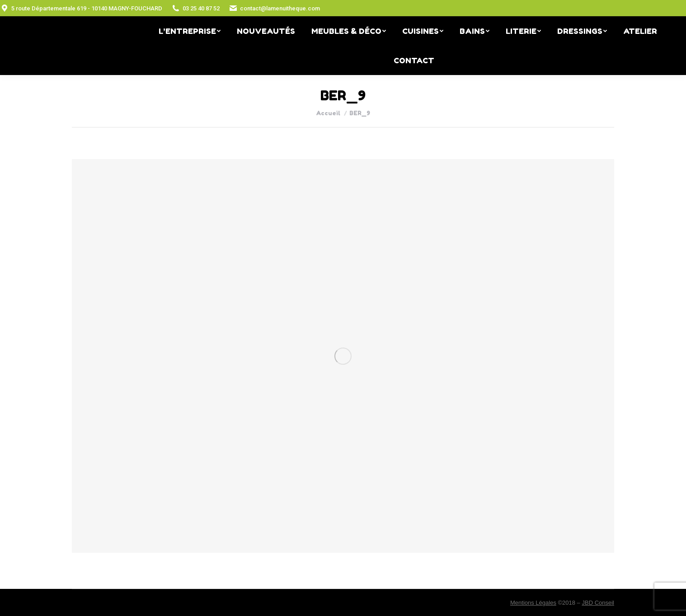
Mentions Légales (533, 603)
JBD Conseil (598, 603)
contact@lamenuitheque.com (274, 8)
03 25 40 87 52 (195, 8)
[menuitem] (190, 31)
